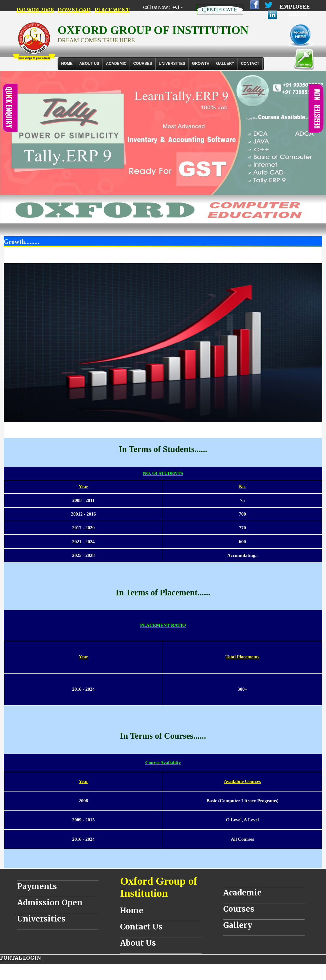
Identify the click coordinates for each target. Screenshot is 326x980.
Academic (242, 893)
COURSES (142, 64)
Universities (41, 919)
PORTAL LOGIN (21, 958)
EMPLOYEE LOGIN (295, 10)
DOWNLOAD (74, 10)
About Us (89, 64)
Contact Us (141, 927)
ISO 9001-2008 (35, 10)
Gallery (225, 64)
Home (67, 64)
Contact (250, 64)
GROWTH (201, 64)
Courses (239, 909)
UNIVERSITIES (172, 64)
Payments (37, 886)
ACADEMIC (116, 64)
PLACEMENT (112, 10)
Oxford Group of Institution (159, 887)
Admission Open (50, 903)
